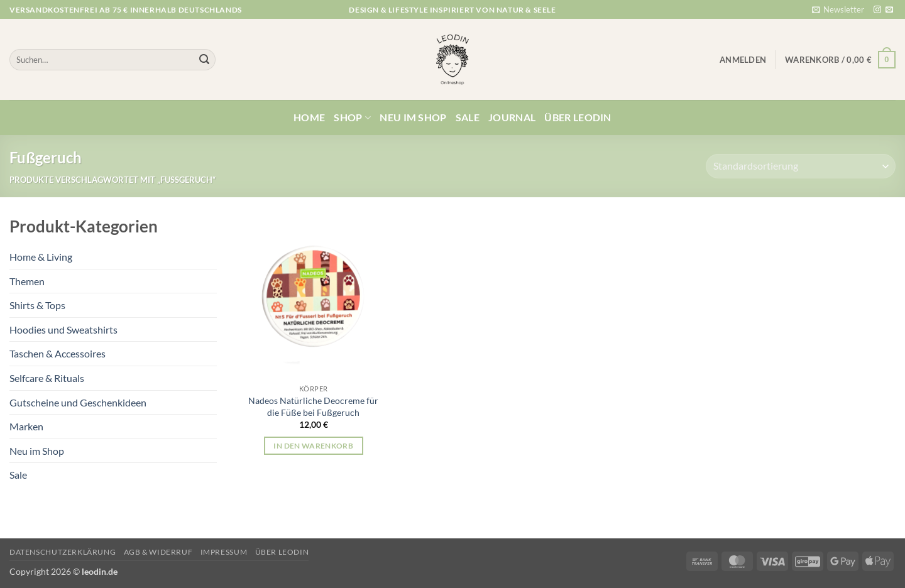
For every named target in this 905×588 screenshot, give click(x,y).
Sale (468, 117)
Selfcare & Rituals (47, 378)
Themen (27, 281)
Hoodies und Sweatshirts (63, 329)
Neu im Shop (413, 117)
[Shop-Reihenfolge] (801, 166)
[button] (838, 9)
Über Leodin (578, 117)
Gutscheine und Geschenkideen (78, 402)
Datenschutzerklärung (63, 552)
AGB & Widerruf (158, 552)
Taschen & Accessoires (58, 353)
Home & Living (41, 257)
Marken (26, 426)
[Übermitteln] (204, 60)
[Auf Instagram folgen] (877, 10)
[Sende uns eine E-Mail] (889, 10)
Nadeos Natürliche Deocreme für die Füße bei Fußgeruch (313, 406)
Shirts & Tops (37, 305)
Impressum (224, 552)
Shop (352, 117)
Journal (512, 117)
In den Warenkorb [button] (313, 446)
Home (309, 117)
